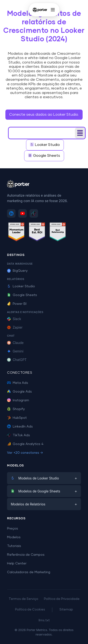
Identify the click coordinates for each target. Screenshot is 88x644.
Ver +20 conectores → (25, 453)
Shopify (16, 409)
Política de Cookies (30, 610)
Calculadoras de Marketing (29, 572)
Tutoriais (14, 546)
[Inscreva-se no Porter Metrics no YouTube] (23, 213)
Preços (13, 529)
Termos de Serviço (23, 599)
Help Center (17, 563)
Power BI (17, 304)
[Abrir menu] (53, 10)
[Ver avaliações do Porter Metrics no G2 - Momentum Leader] (16, 233)
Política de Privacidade (62, 599)
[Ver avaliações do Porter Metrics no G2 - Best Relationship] (58, 233)
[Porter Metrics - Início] (40, 10)
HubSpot (17, 418)
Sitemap (66, 610)
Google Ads (19, 392)
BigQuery (17, 271)
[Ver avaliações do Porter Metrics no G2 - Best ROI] (37, 233)
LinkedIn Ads (20, 427)
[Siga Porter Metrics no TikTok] (34, 213)
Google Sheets (22, 295)
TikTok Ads (19, 435)
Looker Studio (21, 286)
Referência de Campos (26, 555)
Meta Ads (18, 383)
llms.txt (44, 621)
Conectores (20, 373)
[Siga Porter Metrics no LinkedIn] (11, 213)
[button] (80, 133)
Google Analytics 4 (25, 444)
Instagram (18, 400)
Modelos (14, 537)
